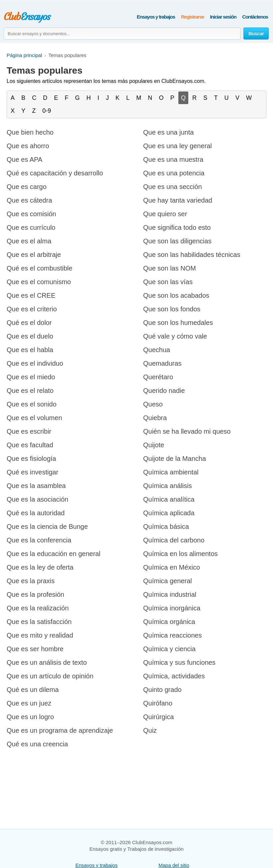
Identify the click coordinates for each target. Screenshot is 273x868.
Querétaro (158, 377)
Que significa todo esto (177, 227)
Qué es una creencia (37, 744)
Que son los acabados (176, 295)
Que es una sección (173, 187)
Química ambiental (171, 472)
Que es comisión (31, 214)
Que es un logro (30, 717)
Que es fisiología (31, 459)
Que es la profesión (35, 594)
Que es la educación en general (53, 554)
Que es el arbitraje (34, 255)
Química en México (172, 567)
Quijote (154, 445)
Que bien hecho (30, 132)
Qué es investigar (33, 472)
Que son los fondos (172, 309)
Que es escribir (29, 431)
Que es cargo (27, 187)
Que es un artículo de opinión (50, 676)
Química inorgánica (172, 608)
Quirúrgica (158, 717)
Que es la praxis (31, 581)
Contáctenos (255, 17)
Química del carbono (174, 540)
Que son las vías (168, 282)
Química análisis (168, 486)
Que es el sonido (32, 404)
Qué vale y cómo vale (175, 336)
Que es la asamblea (36, 486)
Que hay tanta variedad (178, 200)
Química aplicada (169, 513)
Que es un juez (29, 703)
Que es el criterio (32, 309)
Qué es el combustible (40, 268)
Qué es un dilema (33, 690)
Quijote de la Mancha (175, 459)
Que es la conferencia (39, 540)
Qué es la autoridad (36, 513)
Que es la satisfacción (39, 622)
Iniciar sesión (223, 17)
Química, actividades (174, 676)
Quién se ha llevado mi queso (187, 431)
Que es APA (24, 159)
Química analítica (169, 499)
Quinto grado (162, 690)
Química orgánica (169, 622)
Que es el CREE (31, 295)
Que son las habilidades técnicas (192, 255)
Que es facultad (30, 445)
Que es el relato (30, 391)
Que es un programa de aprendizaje (60, 730)
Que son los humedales (178, 323)
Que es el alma (29, 241)
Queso (153, 404)
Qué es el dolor (29, 323)
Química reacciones (173, 635)
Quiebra (155, 418)
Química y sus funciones (179, 662)
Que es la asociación (38, 499)
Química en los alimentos (181, 554)
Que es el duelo (30, 336)
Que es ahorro (28, 146)
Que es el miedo (31, 377)
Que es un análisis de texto (47, 662)
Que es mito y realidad (40, 635)
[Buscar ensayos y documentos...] (122, 33)
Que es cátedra (29, 200)
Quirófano (158, 703)
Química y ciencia (169, 649)
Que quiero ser (165, 214)
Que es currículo (31, 227)
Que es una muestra (173, 159)
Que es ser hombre (35, 649)
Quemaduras (162, 363)
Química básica (166, 527)
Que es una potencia (174, 173)
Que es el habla (30, 350)
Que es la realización (38, 608)
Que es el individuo (35, 363)
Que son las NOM (170, 268)
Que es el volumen (34, 418)
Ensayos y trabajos (156, 17)
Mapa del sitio (174, 865)
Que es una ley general (178, 146)
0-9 (47, 111)
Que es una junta (168, 132)
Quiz (150, 730)
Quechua (157, 350)
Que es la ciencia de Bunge (47, 527)
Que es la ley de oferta (40, 567)
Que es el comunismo (39, 282)
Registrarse (192, 17)
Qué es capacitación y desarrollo (55, 173)
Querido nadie (164, 391)
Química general (168, 581)
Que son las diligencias (177, 241)
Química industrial (170, 594)
